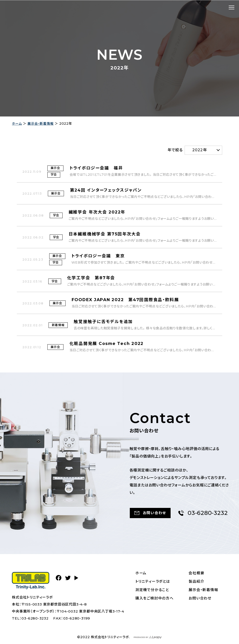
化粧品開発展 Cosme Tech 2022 (107, 344)
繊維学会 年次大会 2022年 (98, 212)
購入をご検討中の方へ (155, 599)
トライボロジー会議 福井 (96, 168)
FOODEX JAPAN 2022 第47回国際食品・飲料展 (127, 300)
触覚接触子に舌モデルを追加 (104, 322)
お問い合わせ (200, 599)
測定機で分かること (152, 590)
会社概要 (197, 573)
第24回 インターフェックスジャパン (106, 190)
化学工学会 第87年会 (91, 279)
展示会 (55, 168)
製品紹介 (197, 582)
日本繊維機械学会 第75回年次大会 (105, 234)
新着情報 (58, 326)
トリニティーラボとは (153, 582)
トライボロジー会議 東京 (98, 256)
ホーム (17, 124)
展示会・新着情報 (40, 124)
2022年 (200, 150)
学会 (54, 175)
